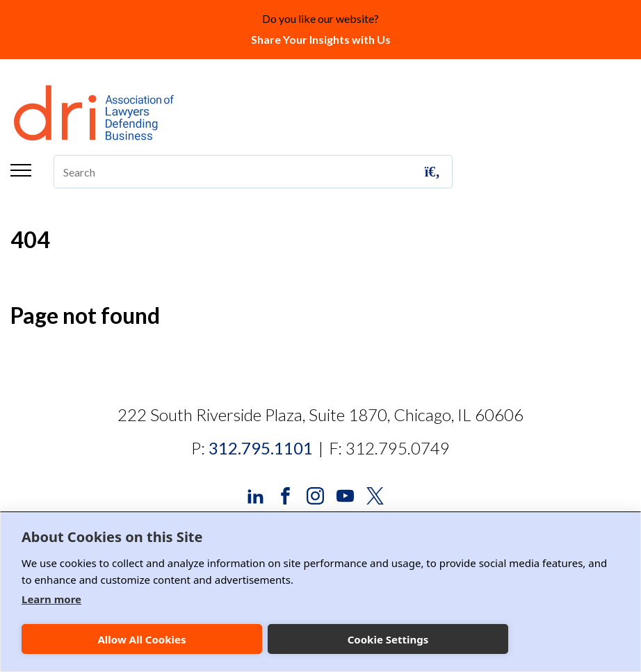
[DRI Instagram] (315, 494)
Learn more (51, 599)
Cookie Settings (388, 639)
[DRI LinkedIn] (255, 494)
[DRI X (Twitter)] (375, 494)
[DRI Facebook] (285, 494)
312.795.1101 (261, 448)
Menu (21, 170)
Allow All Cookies (141, 639)
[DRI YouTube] (345, 494)
